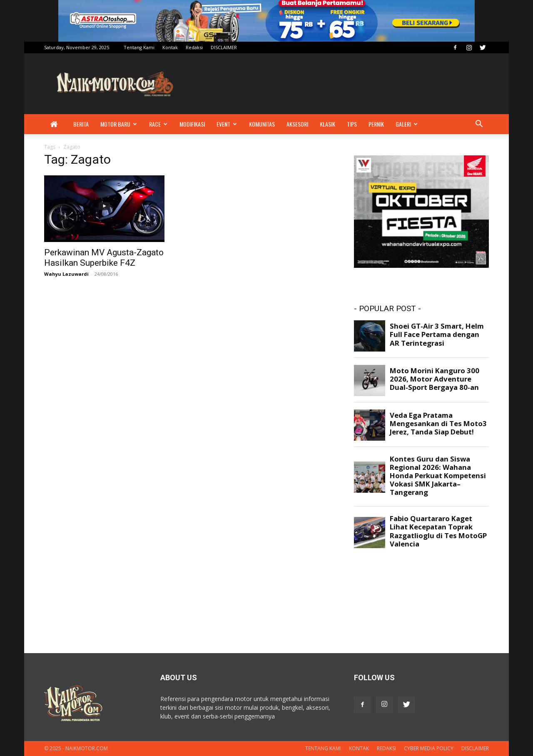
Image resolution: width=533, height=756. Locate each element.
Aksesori (297, 124)
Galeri (407, 124)
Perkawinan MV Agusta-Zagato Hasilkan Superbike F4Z (104, 258)
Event (227, 124)
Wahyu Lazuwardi (66, 274)
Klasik (328, 124)
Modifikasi (192, 124)
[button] (479, 125)
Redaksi (194, 47)
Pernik (376, 124)
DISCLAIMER (224, 47)
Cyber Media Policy (429, 748)
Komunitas (262, 124)
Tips (352, 124)
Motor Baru (119, 124)
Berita (81, 124)
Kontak (170, 47)
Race (158, 124)
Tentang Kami (139, 47)
